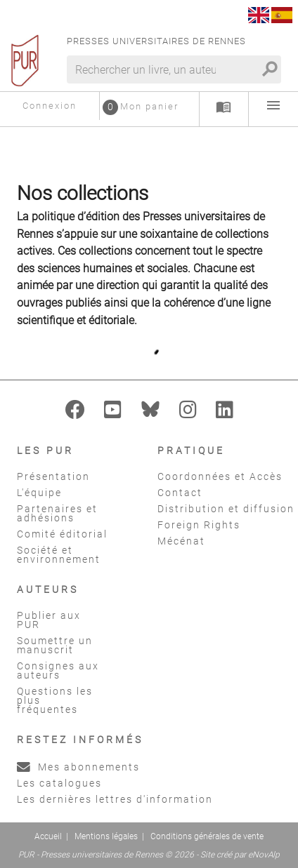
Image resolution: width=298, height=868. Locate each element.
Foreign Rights (199, 525)
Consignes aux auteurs (58, 670)
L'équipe (39, 493)
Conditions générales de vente (207, 836)
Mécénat (181, 541)
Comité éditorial (62, 534)
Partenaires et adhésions (57, 513)
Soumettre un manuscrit (55, 645)
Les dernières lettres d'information (115, 799)
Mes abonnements (78, 767)
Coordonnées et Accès (220, 476)
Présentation (53, 476)
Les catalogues (59, 783)
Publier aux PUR (49, 620)
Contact (180, 493)
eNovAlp (264, 855)
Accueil (48, 836)
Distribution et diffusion (226, 509)
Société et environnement (59, 555)
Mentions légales (106, 836)
